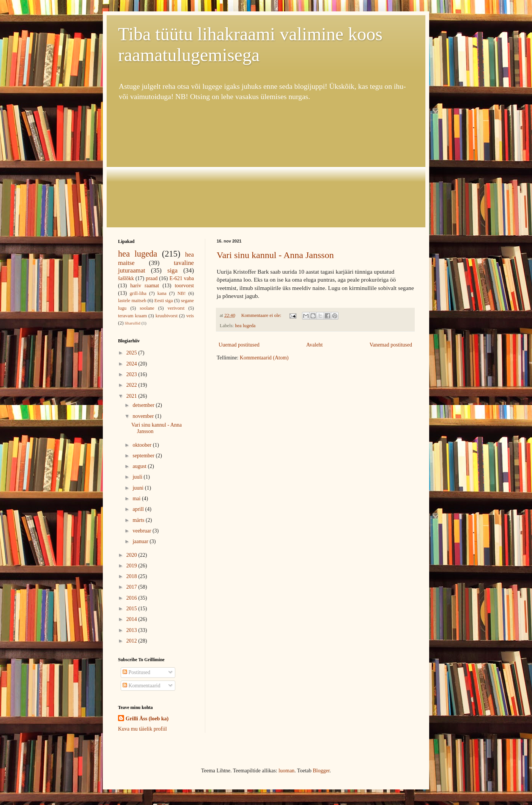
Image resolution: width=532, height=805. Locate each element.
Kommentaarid (141, 686)
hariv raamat (145, 286)
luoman (286, 771)
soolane (147, 308)
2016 (132, 598)
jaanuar (141, 541)
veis (190, 316)
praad (152, 278)
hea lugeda (245, 326)
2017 (132, 587)
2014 (132, 619)
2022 (132, 385)
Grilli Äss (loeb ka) (147, 719)
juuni (139, 488)
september (144, 456)
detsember (144, 405)
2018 (132, 576)
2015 (132, 609)
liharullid (133, 323)
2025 (132, 353)
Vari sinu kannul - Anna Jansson (275, 255)
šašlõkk (126, 278)
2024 (132, 364)
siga (172, 270)
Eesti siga (164, 301)
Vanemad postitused (391, 345)
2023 (132, 374)
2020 (132, 555)
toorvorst (184, 286)
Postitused (136, 672)
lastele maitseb (132, 301)
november (144, 416)
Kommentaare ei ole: (262, 315)
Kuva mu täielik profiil (142, 729)
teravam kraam (132, 316)
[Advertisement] (266, 165)
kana (162, 293)
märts (139, 520)
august (140, 466)
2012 (132, 641)
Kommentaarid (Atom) (264, 358)
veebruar (142, 531)
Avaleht (314, 345)
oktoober (142, 445)
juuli (138, 477)
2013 (132, 630)
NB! (181, 293)
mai (137, 499)
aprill (139, 509)
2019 (132, 566)
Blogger (321, 771)
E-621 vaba (182, 278)
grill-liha (138, 293)
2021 (132, 396)
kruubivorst (167, 316)
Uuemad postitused (239, 345)
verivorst (176, 308)
